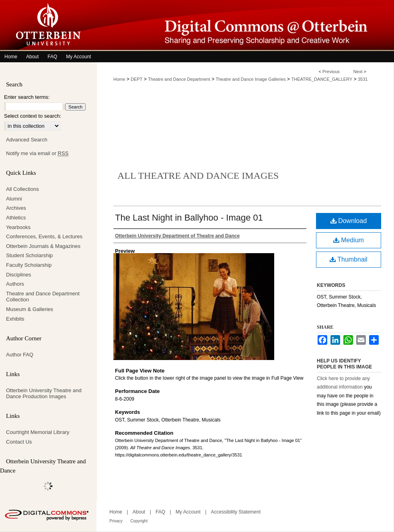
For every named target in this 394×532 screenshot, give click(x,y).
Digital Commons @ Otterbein (245, 26)
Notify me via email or (37, 153)
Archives (16, 208)
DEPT (136, 79)
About (139, 512)
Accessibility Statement (236, 512)
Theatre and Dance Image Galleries (251, 79)
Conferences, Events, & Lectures (44, 236)
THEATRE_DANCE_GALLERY (322, 79)
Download (349, 221)
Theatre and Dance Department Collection (43, 297)
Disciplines (18, 275)
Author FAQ (20, 355)
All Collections (23, 189)
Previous (331, 72)
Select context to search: (33, 116)
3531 (363, 79)
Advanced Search (27, 140)
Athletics (16, 218)
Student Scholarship (29, 255)
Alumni (14, 199)
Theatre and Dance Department (179, 79)
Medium (349, 240)
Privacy (116, 521)
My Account (188, 512)
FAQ (160, 512)
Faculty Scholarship (29, 265)
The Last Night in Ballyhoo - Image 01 (189, 218)
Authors (15, 284)
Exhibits (15, 319)
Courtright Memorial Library (38, 432)
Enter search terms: (27, 97)
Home (119, 79)
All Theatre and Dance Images (198, 176)
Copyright (139, 521)
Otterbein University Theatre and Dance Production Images (44, 394)
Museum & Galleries (30, 309)
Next (358, 72)
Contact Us (19, 442)
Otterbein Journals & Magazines (43, 246)
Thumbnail (349, 259)
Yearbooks (18, 227)
